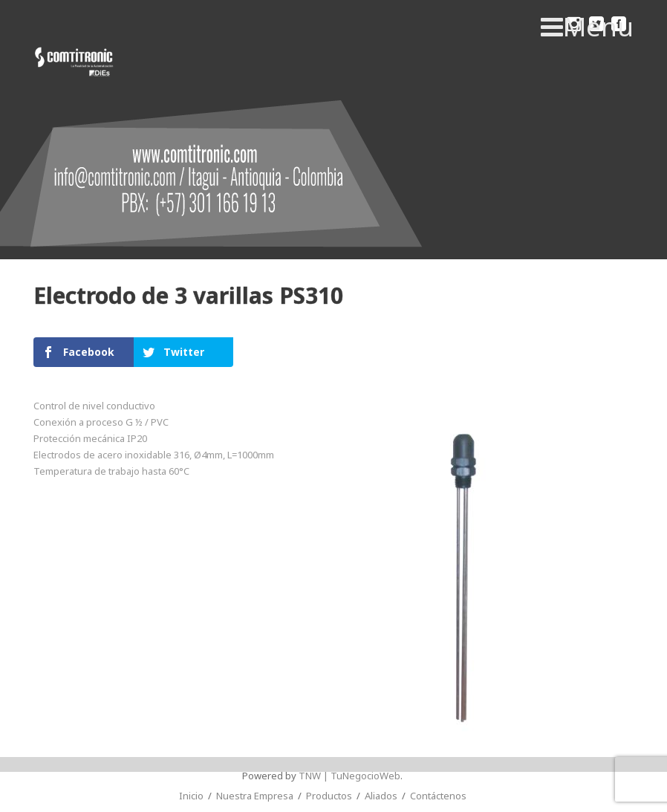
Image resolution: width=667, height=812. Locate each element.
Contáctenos (438, 796)
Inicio (191, 796)
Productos (329, 796)
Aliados (381, 796)
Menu (587, 27)
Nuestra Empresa (255, 796)
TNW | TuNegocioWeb (349, 776)
